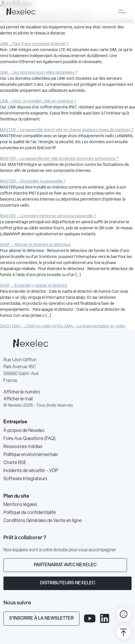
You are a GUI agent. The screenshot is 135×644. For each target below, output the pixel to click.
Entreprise (15, 422)
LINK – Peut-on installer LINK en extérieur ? (38, 101)
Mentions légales (20, 505)
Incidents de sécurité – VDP (31, 471)
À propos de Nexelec (24, 431)
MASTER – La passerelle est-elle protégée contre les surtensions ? (59, 159)
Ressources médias (23, 447)
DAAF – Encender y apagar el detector (34, 286)
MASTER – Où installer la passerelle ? (33, 182)
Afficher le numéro (22, 392)
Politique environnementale (31, 455)
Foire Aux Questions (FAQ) (30, 439)
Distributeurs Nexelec (68, 583)
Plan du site (16, 496)
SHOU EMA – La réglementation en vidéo (89, 326)
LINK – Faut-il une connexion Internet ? (34, 44)
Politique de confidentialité (30, 513)
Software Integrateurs (25, 479)
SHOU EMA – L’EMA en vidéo (26, 326)
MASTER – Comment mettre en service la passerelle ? (48, 216)
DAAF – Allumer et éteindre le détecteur (35, 245)
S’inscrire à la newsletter (41, 618)
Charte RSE (15, 463)
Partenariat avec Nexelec (65, 565)
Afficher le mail (18, 399)
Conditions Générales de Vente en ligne (43, 521)
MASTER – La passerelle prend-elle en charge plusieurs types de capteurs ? (67, 130)
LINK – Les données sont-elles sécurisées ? (39, 73)
